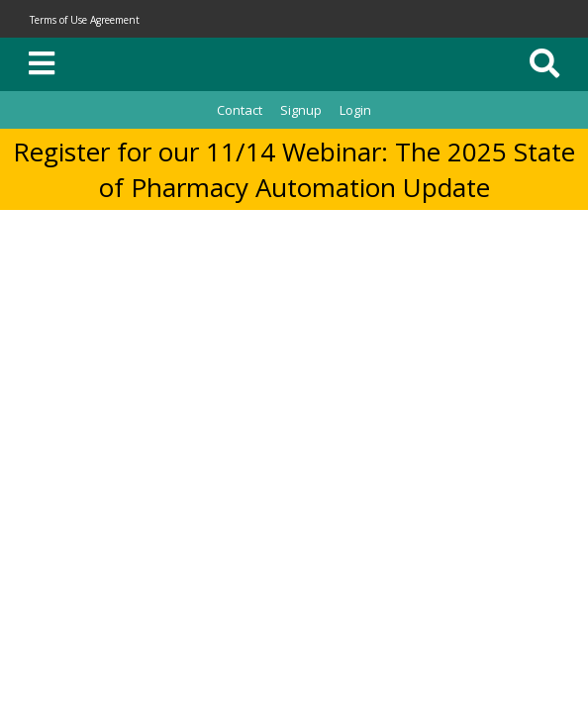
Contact (240, 110)
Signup (301, 110)
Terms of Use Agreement (85, 20)
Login (355, 110)
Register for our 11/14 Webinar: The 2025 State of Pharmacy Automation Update (294, 169)
